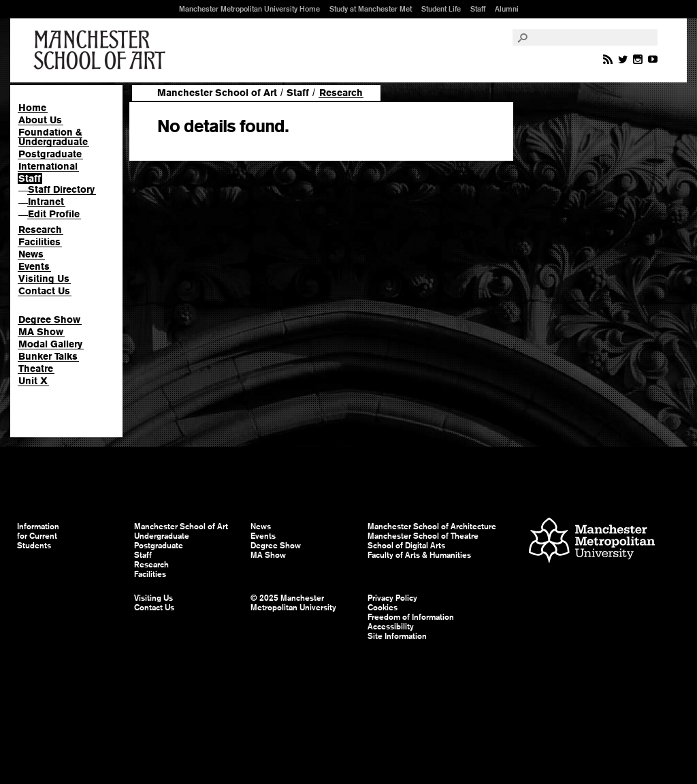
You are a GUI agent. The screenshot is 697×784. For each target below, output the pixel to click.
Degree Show (49, 319)
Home (32, 108)
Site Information (397, 636)
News (31, 254)
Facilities (39, 242)
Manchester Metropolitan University (592, 542)
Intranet (46, 202)
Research (40, 230)
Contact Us (44, 291)
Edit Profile (54, 214)
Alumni (507, 9)
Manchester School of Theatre (423, 536)
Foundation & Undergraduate (53, 137)
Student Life (441, 9)
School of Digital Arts (406, 546)
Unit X (33, 381)
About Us (40, 120)
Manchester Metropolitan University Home (249, 9)
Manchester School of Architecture (432, 527)
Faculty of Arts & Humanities (419, 555)
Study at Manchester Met (371, 9)
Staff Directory (61, 189)
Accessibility (391, 627)
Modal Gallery (50, 344)
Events (34, 266)
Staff (478, 9)
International (48, 166)
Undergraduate (162, 536)
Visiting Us (44, 279)
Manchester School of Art (102, 50)
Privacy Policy (392, 598)
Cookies (383, 608)
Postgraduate (50, 154)
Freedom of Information (411, 617)
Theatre (36, 369)
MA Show (41, 332)
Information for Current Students (38, 536)
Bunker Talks (48, 356)
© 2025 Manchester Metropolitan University (293, 603)
